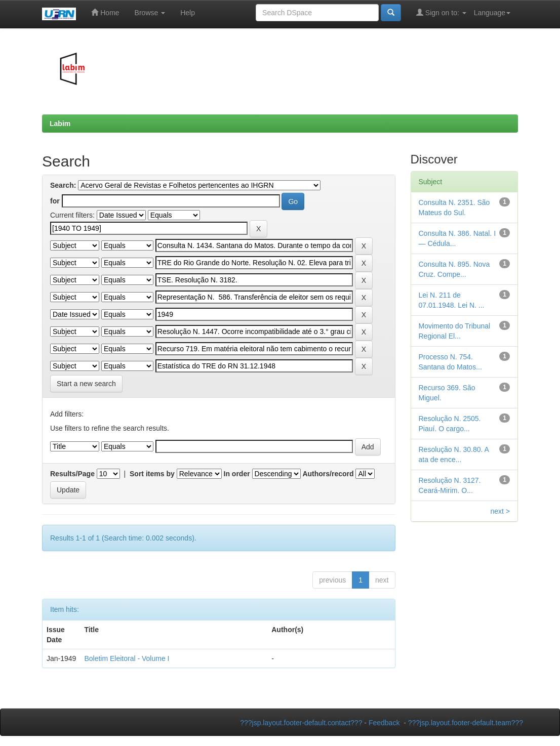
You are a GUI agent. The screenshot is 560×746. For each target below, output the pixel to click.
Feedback (384, 723)
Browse (150, 13)
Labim (60, 123)
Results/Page (72, 474)
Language (492, 13)
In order (237, 474)
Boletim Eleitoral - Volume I (127, 658)
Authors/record (328, 474)
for (55, 201)
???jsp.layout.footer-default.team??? (466, 723)
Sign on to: (441, 12)
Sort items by (152, 474)
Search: (63, 185)
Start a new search (86, 384)
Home (105, 12)
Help (188, 13)
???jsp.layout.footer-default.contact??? (301, 723)
